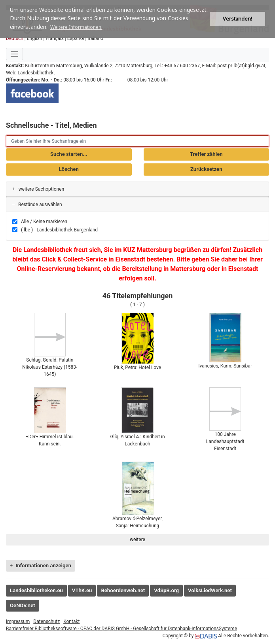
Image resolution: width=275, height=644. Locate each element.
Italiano (95, 38)
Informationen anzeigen (41, 565)
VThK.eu (82, 590)
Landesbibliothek (35, 73)
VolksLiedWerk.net (210, 590)
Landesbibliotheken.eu (36, 590)
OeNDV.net (23, 605)
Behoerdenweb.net (123, 590)
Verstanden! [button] (237, 19)
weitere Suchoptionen (38, 189)
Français (54, 38)
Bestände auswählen (37, 205)
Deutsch (15, 38)
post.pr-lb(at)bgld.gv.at (241, 66)
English (35, 38)
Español (76, 38)
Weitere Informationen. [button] (76, 27)
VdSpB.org (166, 590)
